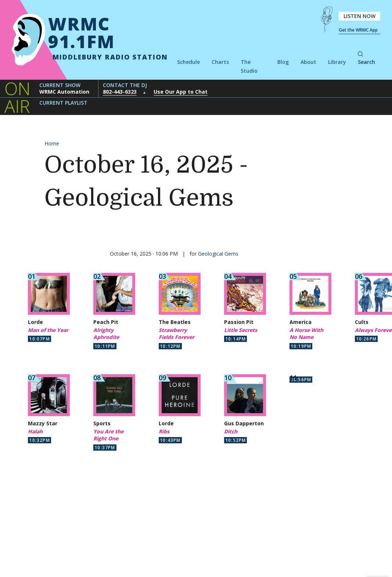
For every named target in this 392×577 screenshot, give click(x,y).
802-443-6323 (120, 92)
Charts (220, 62)
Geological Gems (218, 254)
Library (337, 62)
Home (52, 143)
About (308, 62)
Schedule (188, 62)
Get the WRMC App (358, 30)
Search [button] (366, 59)
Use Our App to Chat (181, 92)
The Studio (249, 66)
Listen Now (359, 16)
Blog (283, 62)
